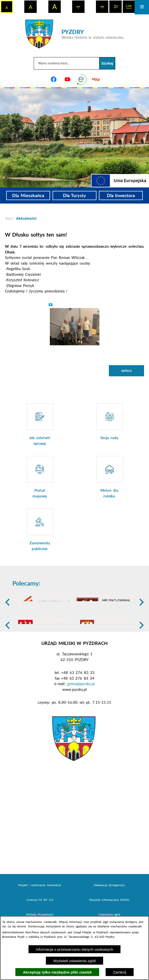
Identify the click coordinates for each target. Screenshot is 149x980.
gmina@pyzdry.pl (81, 714)
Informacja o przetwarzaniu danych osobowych (75, 949)
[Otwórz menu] (142, 7)
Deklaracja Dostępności (109, 915)
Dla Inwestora (121, 195)
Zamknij (120, 972)
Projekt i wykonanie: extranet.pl (40, 915)
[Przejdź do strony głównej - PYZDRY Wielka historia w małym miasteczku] (74, 34)
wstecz (126, 370)
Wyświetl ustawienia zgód (74, 961)
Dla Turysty (74, 195)
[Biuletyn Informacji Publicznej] (95, 79)
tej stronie (19, 926)
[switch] (78, 7)
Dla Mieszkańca (28, 195)
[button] (75, 326)
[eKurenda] (82, 79)
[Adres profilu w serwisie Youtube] (67, 79)
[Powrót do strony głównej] (9, 218)
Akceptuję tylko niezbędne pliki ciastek (57, 972)
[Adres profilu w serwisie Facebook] (54, 79)
